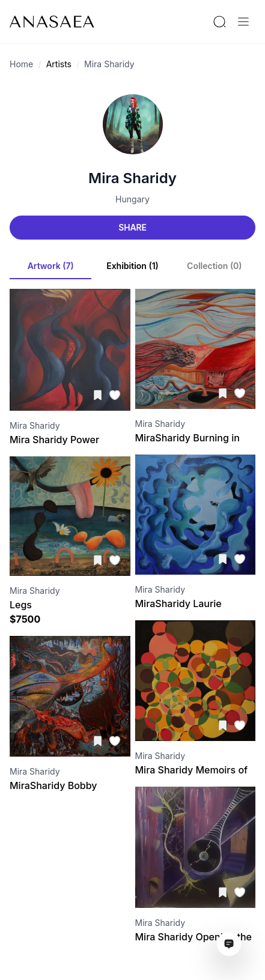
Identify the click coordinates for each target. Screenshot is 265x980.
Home (21, 64)
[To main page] (52, 22)
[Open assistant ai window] (229, 944)
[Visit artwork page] (70, 350)
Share (132, 227)
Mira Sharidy (109, 64)
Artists (59, 64)
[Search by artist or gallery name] (219, 22)
